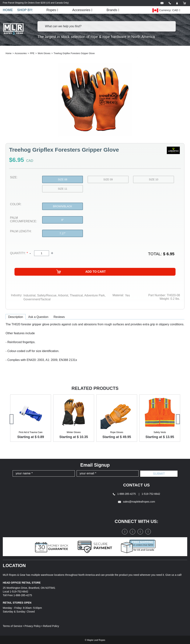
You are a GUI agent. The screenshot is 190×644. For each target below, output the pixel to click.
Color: (16, 205)
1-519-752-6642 (151, 493)
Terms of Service (12, 625)
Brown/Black (62, 207)
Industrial (29, 296)
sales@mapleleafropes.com (137, 501)
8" (63, 220)
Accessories (84, 10)
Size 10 (154, 180)
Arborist (63, 296)
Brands (115, 10)
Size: (14, 178)
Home (8, 10)
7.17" (63, 234)
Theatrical (76, 296)
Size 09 (108, 180)
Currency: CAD (165, 10)
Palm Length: (21, 232)
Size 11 (63, 189)
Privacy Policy (33, 625)
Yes (127, 296)
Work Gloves (44, 54)
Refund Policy (51, 625)
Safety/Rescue (46, 296)
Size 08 (63, 180)
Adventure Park (94, 296)
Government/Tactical (37, 299)
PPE (32, 54)
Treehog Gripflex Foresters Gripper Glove (74, 54)
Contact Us (137, 485)
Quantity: (19, 254)
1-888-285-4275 (125, 493)
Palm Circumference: (23, 220)
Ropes (54, 10)
